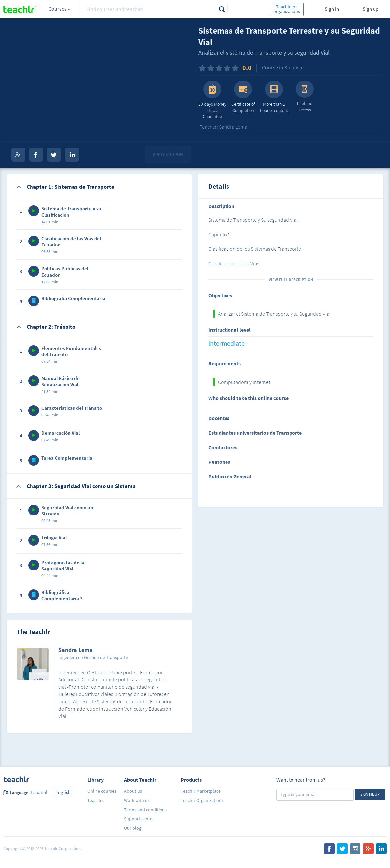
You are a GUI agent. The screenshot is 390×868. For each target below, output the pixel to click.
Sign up (371, 9)
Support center (139, 819)
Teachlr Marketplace (201, 791)
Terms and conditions (145, 810)
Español (39, 792)
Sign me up (370, 794)
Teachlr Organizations (202, 800)
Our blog (133, 828)
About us (133, 791)
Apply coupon (168, 155)
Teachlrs (96, 800)
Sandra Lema (75, 650)
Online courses (102, 791)
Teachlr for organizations (287, 9)
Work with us (137, 800)
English (63, 792)
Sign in (332, 9)
